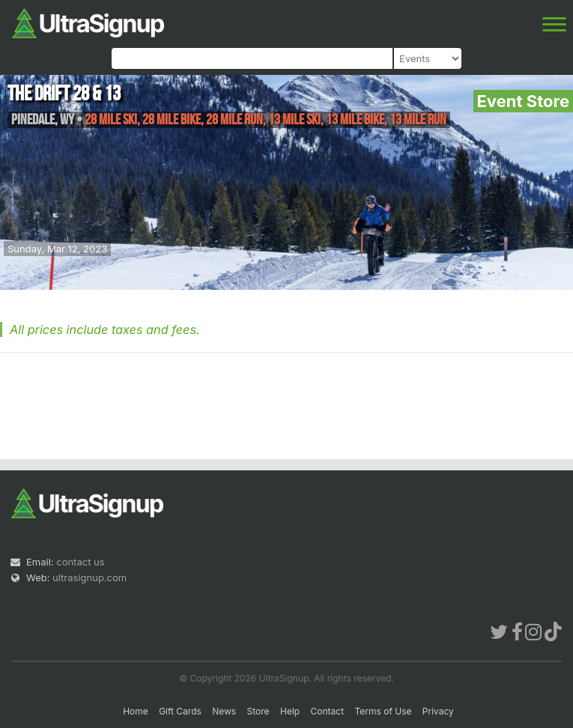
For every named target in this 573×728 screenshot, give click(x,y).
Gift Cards (180, 711)
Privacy (438, 711)
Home (136, 711)
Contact (328, 711)
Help (290, 711)
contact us (80, 562)
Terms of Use (383, 711)
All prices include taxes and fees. (105, 330)
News (224, 711)
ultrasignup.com (90, 577)
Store (258, 711)
